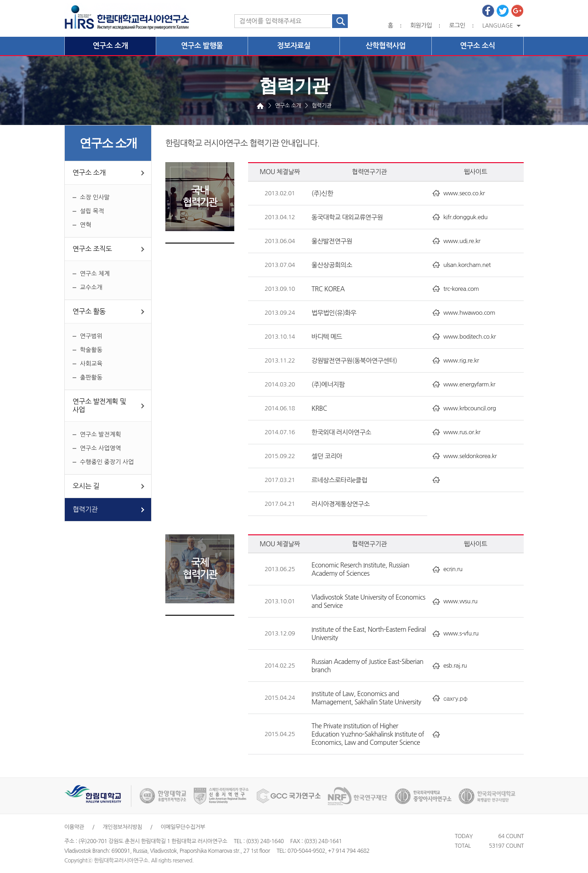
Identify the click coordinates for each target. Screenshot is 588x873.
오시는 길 (86, 486)
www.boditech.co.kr (469, 337)
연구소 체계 (95, 274)
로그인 (457, 26)
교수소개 (91, 287)
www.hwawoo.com (469, 313)
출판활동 (91, 377)
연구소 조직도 (92, 249)
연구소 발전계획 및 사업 (99, 405)
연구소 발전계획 (100, 434)
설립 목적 (92, 211)
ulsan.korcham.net (467, 265)
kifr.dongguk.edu (465, 217)
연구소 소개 (110, 46)
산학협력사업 (386, 46)
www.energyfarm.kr (469, 384)
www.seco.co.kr (464, 193)
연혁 (85, 225)
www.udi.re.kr (462, 241)
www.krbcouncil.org (469, 408)
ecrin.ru (453, 569)
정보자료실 (294, 46)
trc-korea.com (461, 289)
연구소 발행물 (202, 46)
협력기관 (85, 509)
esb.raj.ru (455, 666)
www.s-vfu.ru (461, 633)
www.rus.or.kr (462, 432)
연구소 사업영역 (100, 448)
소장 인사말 (95, 197)
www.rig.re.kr (461, 360)
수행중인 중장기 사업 (107, 462)
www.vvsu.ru (460, 601)
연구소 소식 (478, 46)
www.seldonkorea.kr (470, 456)
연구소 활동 (89, 311)
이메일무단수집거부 (183, 827)
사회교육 (91, 364)
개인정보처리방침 (122, 827)
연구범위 (91, 336)
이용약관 (74, 827)
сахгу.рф (455, 699)
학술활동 (91, 350)
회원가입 (421, 26)
